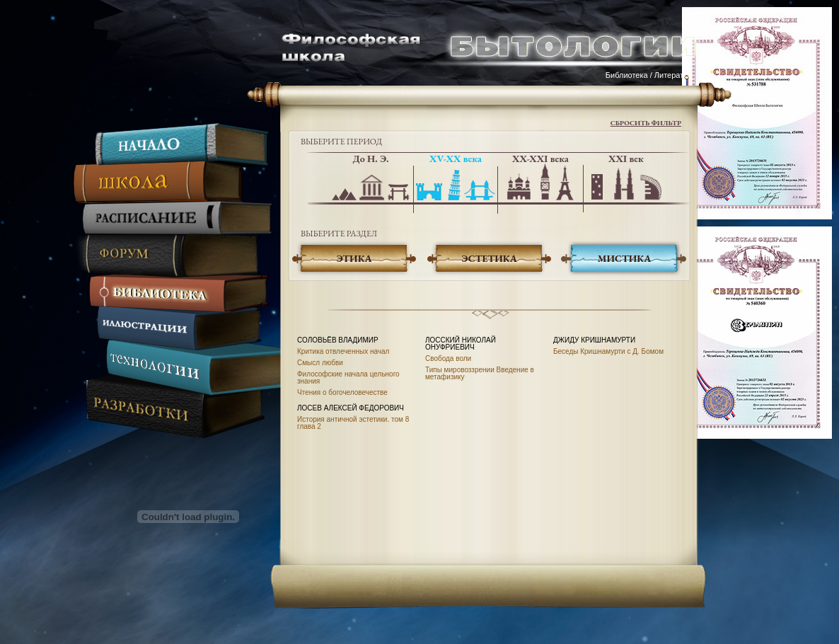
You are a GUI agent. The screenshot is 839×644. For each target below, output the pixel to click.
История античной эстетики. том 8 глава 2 (353, 423)
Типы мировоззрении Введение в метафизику (480, 373)
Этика (354, 258)
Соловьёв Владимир (338, 340)
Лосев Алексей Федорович (351, 408)
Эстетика (489, 258)
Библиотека (627, 75)
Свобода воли (448, 358)
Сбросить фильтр (646, 123)
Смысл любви (320, 363)
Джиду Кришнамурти (594, 340)
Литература (675, 75)
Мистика (625, 258)
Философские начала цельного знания (348, 378)
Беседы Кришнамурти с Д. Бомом (608, 351)
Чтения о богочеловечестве (342, 392)
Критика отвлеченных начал (343, 351)
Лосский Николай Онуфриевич (461, 344)
